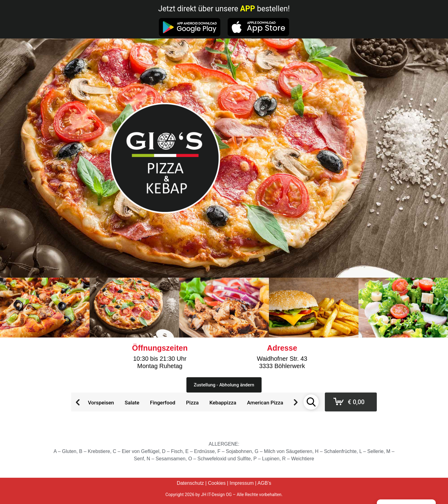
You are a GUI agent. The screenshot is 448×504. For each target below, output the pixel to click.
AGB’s (264, 483)
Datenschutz (190, 483)
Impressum (242, 483)
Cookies (217, 483)
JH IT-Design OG (216, 495)
